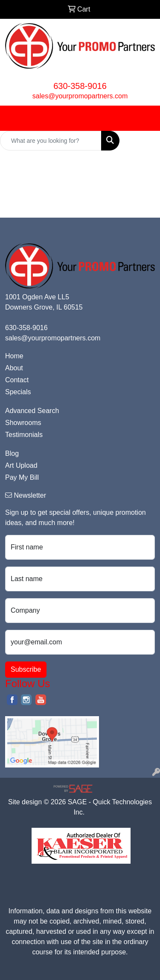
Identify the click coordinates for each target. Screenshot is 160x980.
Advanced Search (32, 411)
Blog (12, 453)
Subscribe (26, 669)
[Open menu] (143, 118)
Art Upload (21, 465)
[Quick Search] (51, 141)
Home (14, 356)
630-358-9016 (80, 86)
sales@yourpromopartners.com (80, 96)
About (14, 368)
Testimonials (24, 435)
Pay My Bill (22, 477)
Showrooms (23, 423)
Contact (17, 380)
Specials (18, 392)
